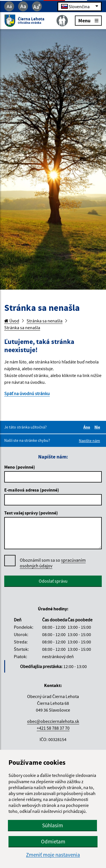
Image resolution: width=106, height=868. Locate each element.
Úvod (12, 321)
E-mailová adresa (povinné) (32, 490)
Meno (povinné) (20, 467)
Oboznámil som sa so (53, 563)
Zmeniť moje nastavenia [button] (53, 855)
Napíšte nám (89, 441)
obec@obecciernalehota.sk (53, 721)
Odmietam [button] (53, 841)
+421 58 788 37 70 (53, 728)
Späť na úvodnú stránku (27, 393)
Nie (98, 427)
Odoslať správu (53, 581)
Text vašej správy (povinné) (31, 513)
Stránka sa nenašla (45, 321)
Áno (88, 427)
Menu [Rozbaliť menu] (88, 20)
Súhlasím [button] (53, 825)
